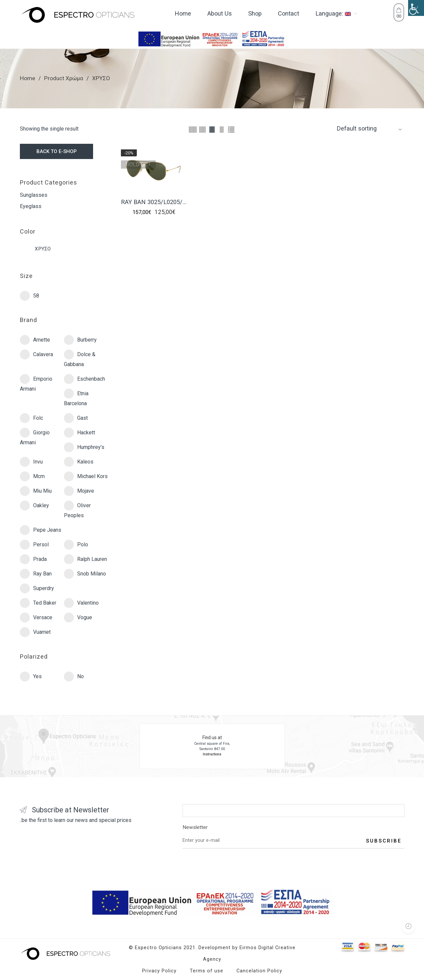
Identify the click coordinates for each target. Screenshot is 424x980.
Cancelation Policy (259, 971)
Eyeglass (31, 206)
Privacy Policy (159, 971)
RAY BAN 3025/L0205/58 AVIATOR (154, 202)
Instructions (212, 754)
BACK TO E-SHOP (56, 151)
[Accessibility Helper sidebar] (416, 8)
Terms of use (207, 971)
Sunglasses (34, 195)
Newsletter (293, 828)
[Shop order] (370, 128)
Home (27, 78)
